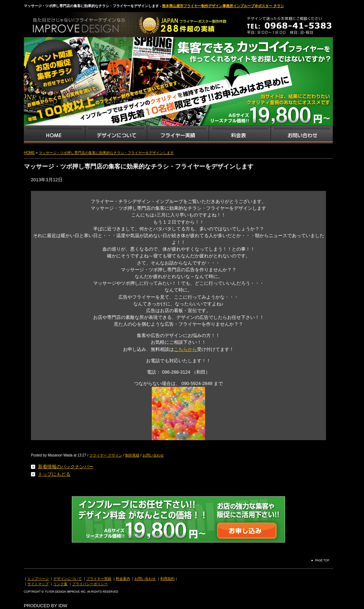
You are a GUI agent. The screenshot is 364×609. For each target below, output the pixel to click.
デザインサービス (116, 135)
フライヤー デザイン (106, 455)
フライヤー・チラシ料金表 (240, 135)
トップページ (38, 579)
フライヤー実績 (99, 579)
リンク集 (60, 584)
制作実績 (132, 455)
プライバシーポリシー (90, 584)
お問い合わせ (302, 135)
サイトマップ (38, 584)
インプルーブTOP (54, 135)
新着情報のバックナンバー (66, 467)
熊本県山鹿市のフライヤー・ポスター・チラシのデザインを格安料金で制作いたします (98, 23)
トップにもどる (54, 474)
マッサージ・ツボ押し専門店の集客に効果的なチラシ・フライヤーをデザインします (106, 153)
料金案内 (123, 579)
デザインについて (68, 579)
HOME (29, 153)
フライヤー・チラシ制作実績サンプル (178, 135)
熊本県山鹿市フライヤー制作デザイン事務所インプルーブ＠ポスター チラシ (223, 6)
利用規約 (167, 579)
